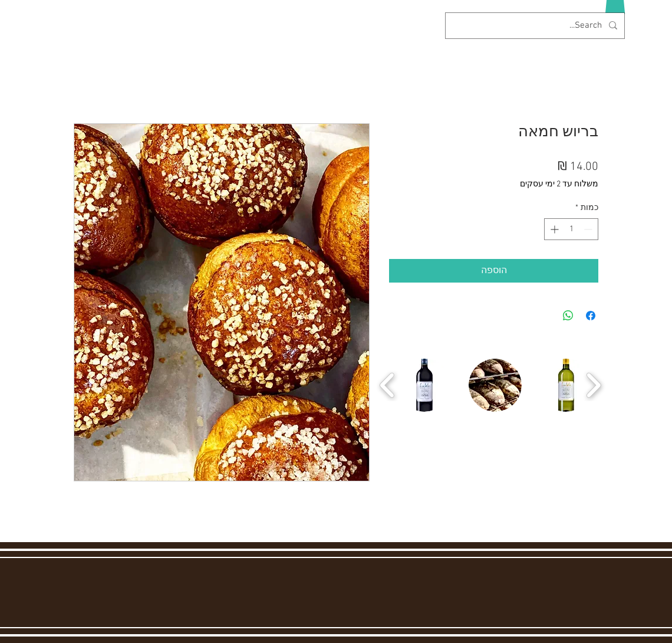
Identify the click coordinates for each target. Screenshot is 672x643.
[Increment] (553, 229)
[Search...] (536, 26)
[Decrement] (589, 229)
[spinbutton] (571, 229)
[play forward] (593, 385)
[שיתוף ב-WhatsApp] (568, 316)
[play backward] (388, 385)
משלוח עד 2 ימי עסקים (559, 184)
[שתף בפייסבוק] (591, 316)
